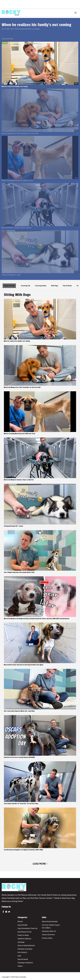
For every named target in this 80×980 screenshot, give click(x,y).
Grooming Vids (25, 286)
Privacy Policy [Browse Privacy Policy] (47, 938)
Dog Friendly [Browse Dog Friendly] (22, 925)
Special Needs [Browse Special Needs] (23, 959)
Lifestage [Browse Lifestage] (21, 942)
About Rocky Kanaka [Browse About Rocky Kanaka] (50, 922)
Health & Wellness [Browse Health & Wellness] (24, 939)
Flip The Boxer (67, 286)
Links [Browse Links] (44, 917)
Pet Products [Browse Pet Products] (22, 952)
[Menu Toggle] (76, 13)
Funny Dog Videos (41, 286)
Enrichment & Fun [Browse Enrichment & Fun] (25, 932)
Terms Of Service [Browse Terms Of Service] (48, 935)
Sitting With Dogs (9, 286)
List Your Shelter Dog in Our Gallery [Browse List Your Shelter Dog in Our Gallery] (51, 926)
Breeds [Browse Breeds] (20, 922)
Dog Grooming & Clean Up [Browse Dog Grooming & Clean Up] (27, 928)
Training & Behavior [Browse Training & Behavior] (25, 963)
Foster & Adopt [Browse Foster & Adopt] (23, 935)
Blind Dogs (54, 286)
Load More (40, 864)
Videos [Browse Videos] (20, 966)
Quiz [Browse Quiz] (19, 956)
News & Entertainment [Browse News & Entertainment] (26, 945)
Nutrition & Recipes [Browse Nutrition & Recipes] (25, 949)
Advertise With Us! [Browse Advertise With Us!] (49, 931)
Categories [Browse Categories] (22, 917)
